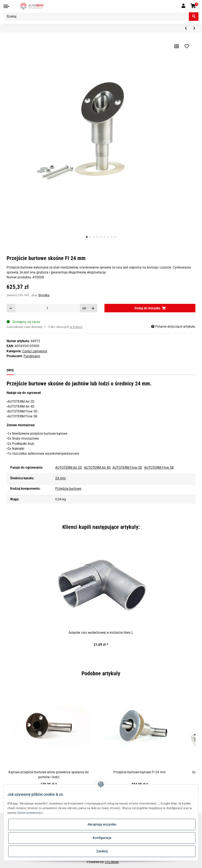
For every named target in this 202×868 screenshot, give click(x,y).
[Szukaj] (96, 17)
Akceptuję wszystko (102, 824)
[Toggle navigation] (7, 6)
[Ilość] (47, 308)
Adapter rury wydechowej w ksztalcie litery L (101, 633)
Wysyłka (44, 295)
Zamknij (102, 851)
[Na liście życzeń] (187, 46)
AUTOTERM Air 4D (97, 468)
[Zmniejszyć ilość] (11, 308)
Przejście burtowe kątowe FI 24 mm (140, 772)
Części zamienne (35, 351)
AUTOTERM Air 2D (69, 468)
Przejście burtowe (68, 489)
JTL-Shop (112, 862)
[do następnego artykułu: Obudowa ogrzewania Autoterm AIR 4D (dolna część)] (194, 29)
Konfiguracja (102, 838)
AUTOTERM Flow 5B (159, 468)
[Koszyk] (193, 6)
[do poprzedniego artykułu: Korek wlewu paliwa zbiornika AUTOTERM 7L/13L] (186, 29)
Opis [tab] (10, 370)
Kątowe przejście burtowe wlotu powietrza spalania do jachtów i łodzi (49, 775)
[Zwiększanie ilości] (93, 308)
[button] (183, 6)
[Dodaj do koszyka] (150, 308)
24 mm (61, 478)
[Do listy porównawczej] (177, 46)
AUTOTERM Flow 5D (127, 468)
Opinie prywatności (30, 813)
